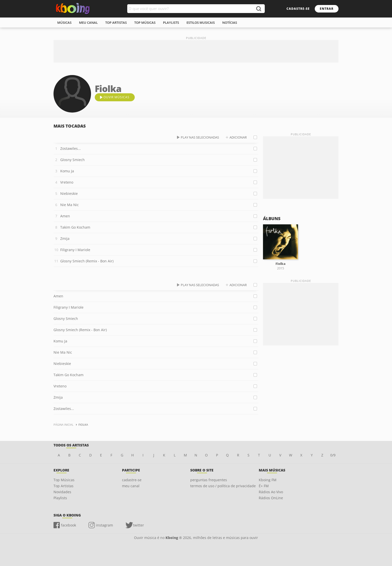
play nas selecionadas (200, 137)
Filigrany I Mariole (75, 250)
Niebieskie (69, 193)
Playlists (60, 498)
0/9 (333, 455)
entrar (327, 9)
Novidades (62, 492)
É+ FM (264, 486)
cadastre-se (298, 9)
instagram (104, 525)
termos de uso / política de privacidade (223, 486)
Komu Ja (67, 171)
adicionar (238, 137)
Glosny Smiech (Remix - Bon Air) (87, 261)
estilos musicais (201, 23)
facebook (68, 525)
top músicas (145, 23)
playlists (171, 23)
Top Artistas (63, 486)
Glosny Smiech (72, 160)
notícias (230, 23)
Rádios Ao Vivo (271, 492)
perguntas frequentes (209, 480)
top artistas (116, 23)
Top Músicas (64, 480)
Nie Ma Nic (69, 205)
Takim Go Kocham (75, 227)
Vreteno (67, 182)
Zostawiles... (70, 148)
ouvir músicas (116, 97)
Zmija (65, 238)
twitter (138, 525)
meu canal (88, 23)
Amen (65, 216)
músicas (64, 23)
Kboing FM (268, 480)
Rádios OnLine (271, 498)
